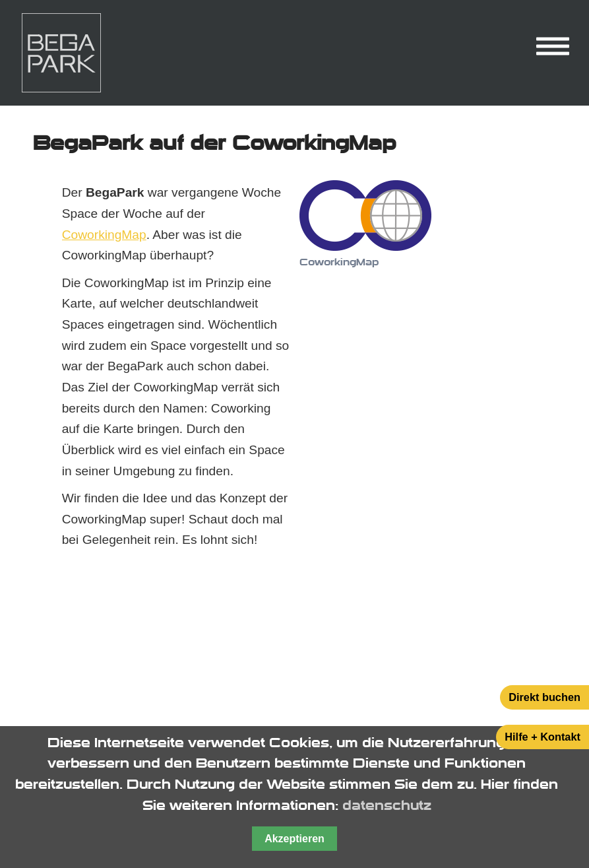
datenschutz (387, 805)
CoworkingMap (104, 235)
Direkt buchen (544, 697)
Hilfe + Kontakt (542, 737)
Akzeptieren (294, 839)
